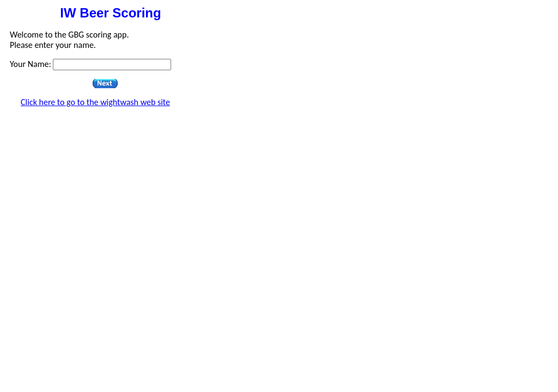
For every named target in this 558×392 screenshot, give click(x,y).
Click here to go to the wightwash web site (95, 102)
